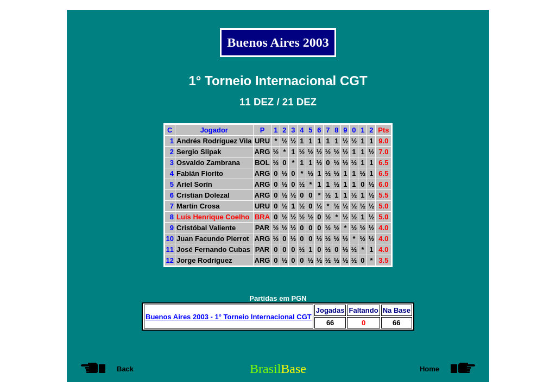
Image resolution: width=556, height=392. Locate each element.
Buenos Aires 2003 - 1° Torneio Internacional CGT (229, 317)
